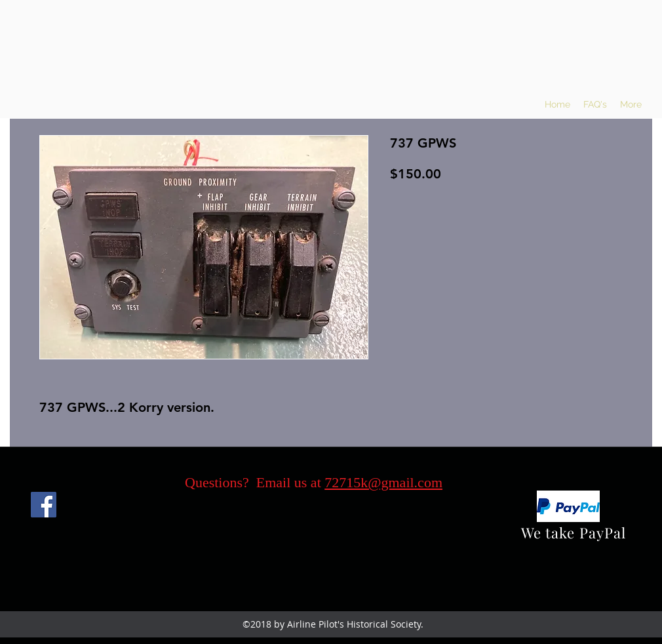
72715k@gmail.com (383, 482)
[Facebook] (44, 505)
